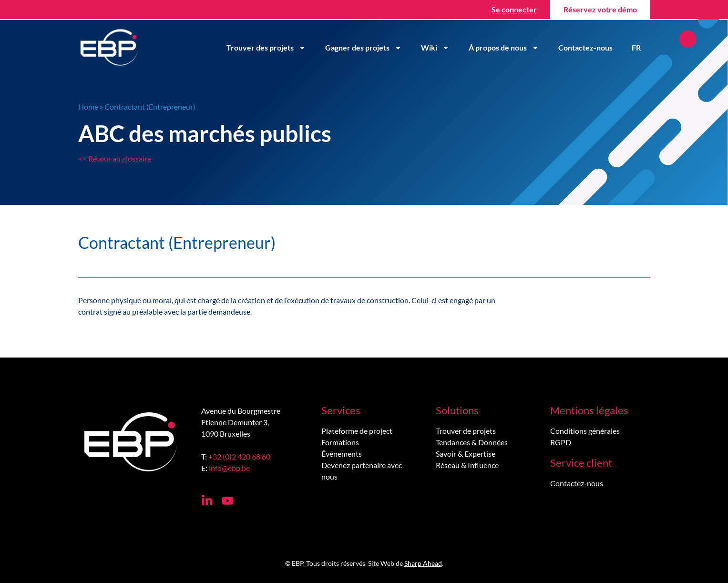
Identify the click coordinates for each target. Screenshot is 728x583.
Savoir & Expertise (466, 454)
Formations (340, 442)
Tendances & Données (472, 442)
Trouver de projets (466, 431)
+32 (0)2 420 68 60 (239, 456)
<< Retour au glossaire (115, 159)
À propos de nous (504, 48)
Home (88, 107)
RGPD (561, 442)
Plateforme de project (357, 431)
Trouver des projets (266, 48)
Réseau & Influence (467, 465)
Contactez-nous (585, 47)
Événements (342, 454)
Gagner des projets (364, 48)
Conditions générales (585, 431)
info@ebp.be (229, 468)
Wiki (435, 48)
